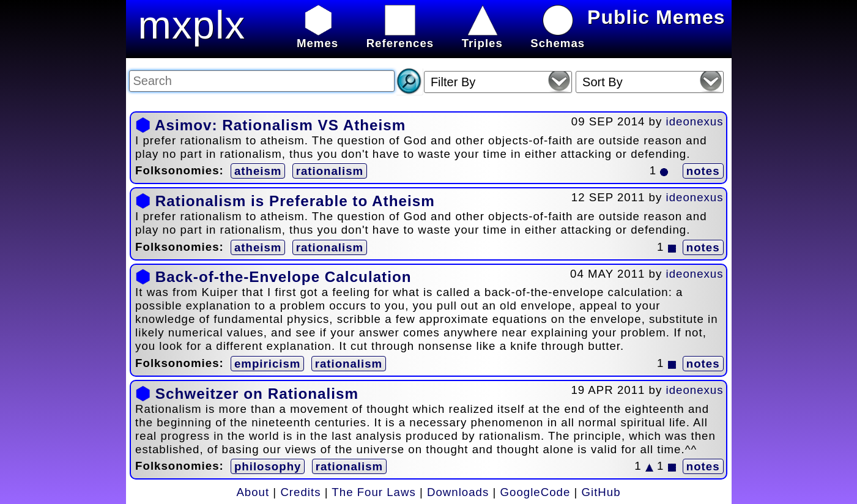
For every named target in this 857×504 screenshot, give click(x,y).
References (400, 36)
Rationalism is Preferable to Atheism (295, 201)
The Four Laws (373, 492)
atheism (258, 171)
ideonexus (695, 121)
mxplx (192, 25)
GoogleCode (536, 492)
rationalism (330, 171)
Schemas (558, 36)
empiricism (268, 364)
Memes (317, 36)
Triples (482, 36)
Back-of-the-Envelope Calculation (284, 277)
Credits (300, 492)
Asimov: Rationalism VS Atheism (280, 125)
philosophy (268, 466)
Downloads (458, 492)
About (253, 492)
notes (703, 171)
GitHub (601, 492)
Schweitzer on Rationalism (257, 394)
